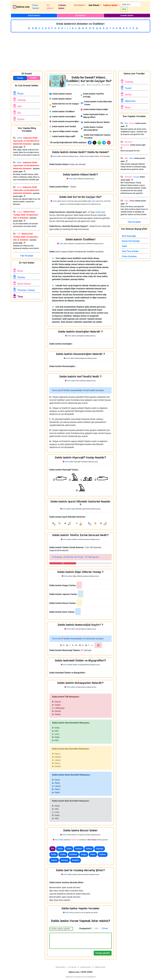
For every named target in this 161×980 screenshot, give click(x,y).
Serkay (21, 277)
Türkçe (20, 78)
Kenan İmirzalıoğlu (131, 241)
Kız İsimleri (50, 7)
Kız (97, 928)
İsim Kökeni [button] (94, 5)
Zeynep (22, 100)
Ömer (20, 94)
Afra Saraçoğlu (129, 236)
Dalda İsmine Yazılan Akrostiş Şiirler (92, 129)
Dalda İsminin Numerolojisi (94, 109)
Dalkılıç (103, 854)
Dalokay (65, 860)
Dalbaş (89, 849)
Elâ (19, 113)
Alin (20, 106)
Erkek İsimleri (36, 7)
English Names (100, 967)
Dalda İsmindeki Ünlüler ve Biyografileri (94, 116)
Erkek (105, 928)
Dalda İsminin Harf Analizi (63, 126)
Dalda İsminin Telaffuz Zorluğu (92, 95)
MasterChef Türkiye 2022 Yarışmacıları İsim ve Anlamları (26, 215)
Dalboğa (100, 849)
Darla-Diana (24, 284)
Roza (20, 271)
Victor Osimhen (129, 256)
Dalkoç (54, 860)
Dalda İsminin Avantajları (63, 117)
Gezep (136, 177)
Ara (124, 9)
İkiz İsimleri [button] (80, 5)
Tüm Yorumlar (27, 256)
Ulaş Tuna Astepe (130, 251)
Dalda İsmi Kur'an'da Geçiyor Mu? (64, 105)
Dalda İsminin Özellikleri (62, 111)
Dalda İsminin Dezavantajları (64, 121)
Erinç (132, 201)
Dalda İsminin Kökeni (60, 99)
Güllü (124, 246)
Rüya (128, 107)
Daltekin (76, 860)
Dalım (93, 854)
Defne (128, 95)
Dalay (69, 849)
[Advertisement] (80, 51)
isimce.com (23, 7)
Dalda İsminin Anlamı (61, 94)
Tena (20, 297)
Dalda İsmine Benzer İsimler (95, 122)
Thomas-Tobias (26, 290)
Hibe (131, 158)
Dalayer (79, 849)
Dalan (60, 849)
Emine (21, 119)
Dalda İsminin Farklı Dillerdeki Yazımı (96, 103)
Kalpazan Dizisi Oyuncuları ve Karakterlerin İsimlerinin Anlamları (26, 141)
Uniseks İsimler (62, 7)
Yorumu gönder (103, 953)
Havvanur (125, 145)
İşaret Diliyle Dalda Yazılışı (64, 131)
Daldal (63, 854)
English (33, 78)
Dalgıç (84, 854)
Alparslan (130, 101)
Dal (53, 849)
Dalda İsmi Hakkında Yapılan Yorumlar (96, 136)
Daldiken (73, 854)
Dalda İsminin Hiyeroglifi (62, 136)
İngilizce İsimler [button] (111, 5)
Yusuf (128, 88)
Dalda (54, 854)
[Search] (131, 4)
